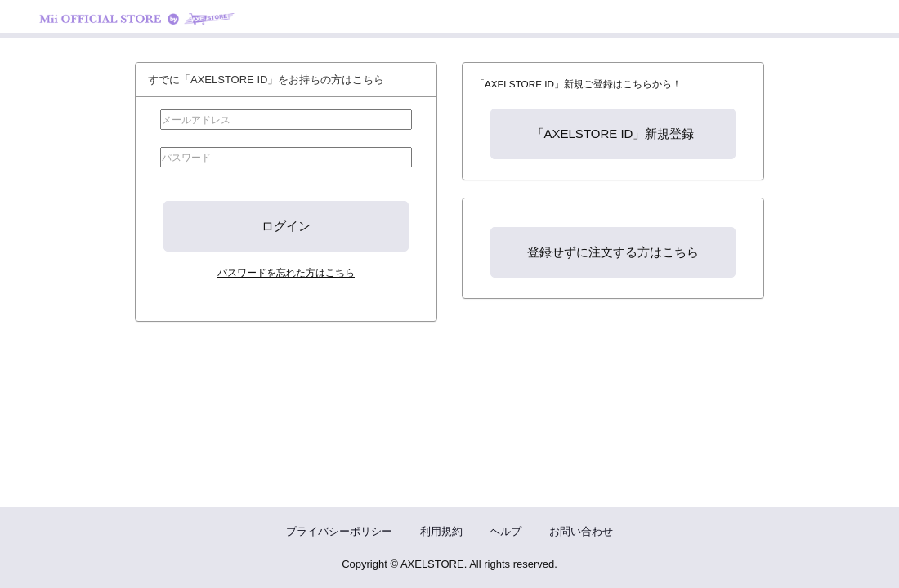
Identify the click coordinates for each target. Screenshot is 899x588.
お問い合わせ (581, 531)
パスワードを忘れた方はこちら (286, 272)
